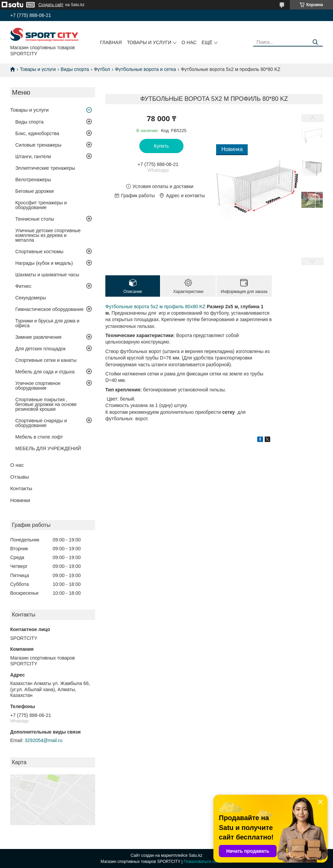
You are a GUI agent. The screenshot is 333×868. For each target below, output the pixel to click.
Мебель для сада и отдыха (45, 372)
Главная (111, 42)
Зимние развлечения (38, 337)
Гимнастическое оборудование (49, 309)
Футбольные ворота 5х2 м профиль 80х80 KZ (155, 307)
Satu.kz (195, 855)
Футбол (102, 69)
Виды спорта (75, 69)
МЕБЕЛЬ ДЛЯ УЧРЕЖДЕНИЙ (48, 448)
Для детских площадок (40, 349)
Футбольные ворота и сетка (145, 69)
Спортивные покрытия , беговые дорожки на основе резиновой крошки (46, 404)
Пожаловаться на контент (208, 862)
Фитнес (23, 286)
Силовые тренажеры (38, 145)
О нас (189, 42)
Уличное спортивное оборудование (38, 386)
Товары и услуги (149, 42)
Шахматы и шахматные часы (47, 275)
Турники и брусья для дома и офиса (47, 323)
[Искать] (315, 42)
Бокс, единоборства (37, 133)
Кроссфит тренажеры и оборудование (41, 205)
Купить (161, 146)
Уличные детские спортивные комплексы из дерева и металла (48, 235)
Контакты (21, 488)
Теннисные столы (35, 219)
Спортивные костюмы (39, 252)
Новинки (20, 500)
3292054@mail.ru (44, 740)
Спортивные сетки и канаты (46, 360)
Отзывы (20, 477)
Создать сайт (51, 5)
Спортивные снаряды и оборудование (41, 423)
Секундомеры (31, 298)
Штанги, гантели (33, 156)
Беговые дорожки (34, 191)
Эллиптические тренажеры (45, 168)
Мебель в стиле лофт (39, 437)
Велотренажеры (33, 180)
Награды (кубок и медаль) (44, 263)
